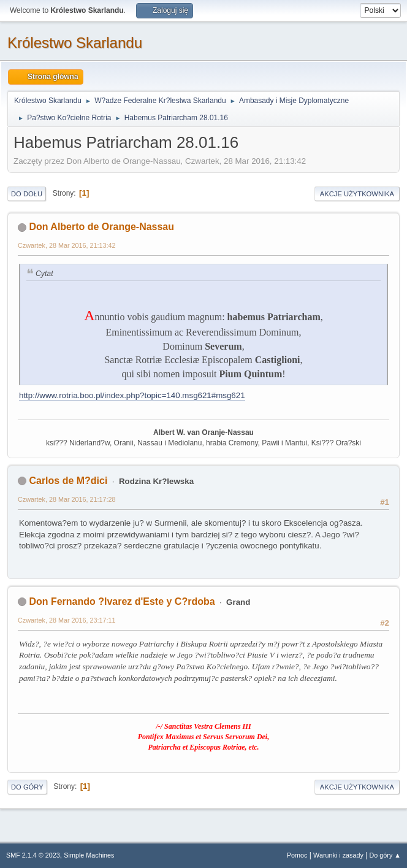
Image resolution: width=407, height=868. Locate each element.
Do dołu (27, 194)
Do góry (27, 787)
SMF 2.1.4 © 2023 (33, 855)
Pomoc (297, 855)
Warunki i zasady (338, 855)
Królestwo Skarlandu (75, 43)
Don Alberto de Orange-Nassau (101, 227)
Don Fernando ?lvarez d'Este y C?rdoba (122, 601)
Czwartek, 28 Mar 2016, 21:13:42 (67, 245)
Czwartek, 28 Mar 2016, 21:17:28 (67, 499)
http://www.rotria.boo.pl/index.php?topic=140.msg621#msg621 (132, 395)
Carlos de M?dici (68, 481)
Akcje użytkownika (357, 194)
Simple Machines (89, 855)
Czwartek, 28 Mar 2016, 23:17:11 (67, 620)
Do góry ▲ (385, 855)
